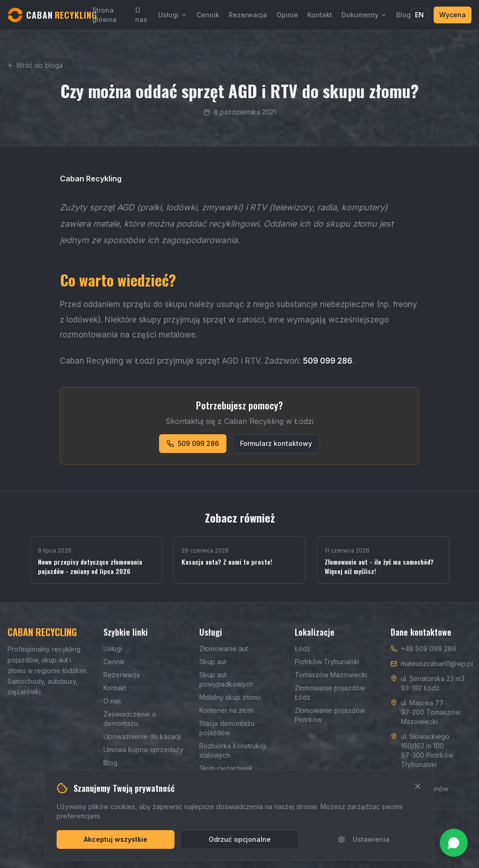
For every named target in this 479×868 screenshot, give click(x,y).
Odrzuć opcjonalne (240, 839)
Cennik (208, 15)
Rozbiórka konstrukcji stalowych (233, 750)
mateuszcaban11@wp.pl (437, 664)
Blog (403, 15)
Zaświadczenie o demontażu (130, 719)
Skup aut (213, 662)
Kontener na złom (226, 710)
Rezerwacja (248, 15)
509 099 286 (193, 443)
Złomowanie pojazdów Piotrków (330, 715)
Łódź (303, 649)
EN (419, 15)
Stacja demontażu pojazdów (227, 728)
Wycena (453, 15)
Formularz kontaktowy (276, 443)
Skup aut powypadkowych (226, 679)
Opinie (287, 15)
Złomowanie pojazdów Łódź (330, 692)
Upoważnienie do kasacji (142, 736)
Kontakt (320, 15)
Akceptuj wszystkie (116, 839)
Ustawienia (364, 839)
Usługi (173, 15)
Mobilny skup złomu (230, 697)
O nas (141, 15)
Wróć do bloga (35, 65)
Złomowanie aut (224, 649)
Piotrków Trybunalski (327, 662)
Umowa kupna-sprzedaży (143, 750)
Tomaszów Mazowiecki (331, 675)
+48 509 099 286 (428, 649)
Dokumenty (364, 15)
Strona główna (104, 15)
